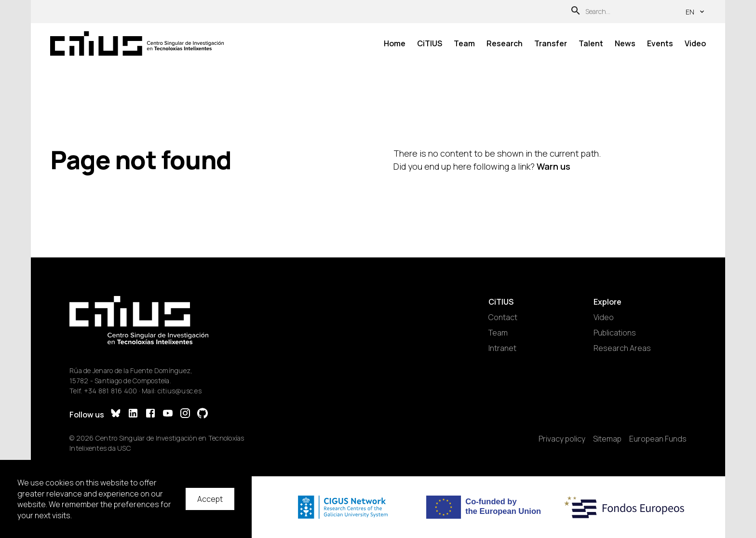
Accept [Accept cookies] (210, 499)
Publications (615, 333)
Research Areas (622, 348)
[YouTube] (168, 414)
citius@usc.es (180, 391)
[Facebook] (150, 414)
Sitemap (607, 439)
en (696, 12)
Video (695, 43)
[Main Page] (137, 43)
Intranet (502, 348)
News (625, 43)
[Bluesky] (116, 414)
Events (660, 43)
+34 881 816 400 (111, 391)
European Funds (658, 439)
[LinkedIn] (133, 414)
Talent (591, 43)
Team (464, 43)
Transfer (551, 43)
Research (505, 43)
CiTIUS (430, 43)
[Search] (576, 12)
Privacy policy (562, 439)
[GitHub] (202, 414)
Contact (503, 317)
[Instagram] (185, 414)
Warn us (553, 166)
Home (395, 43)
